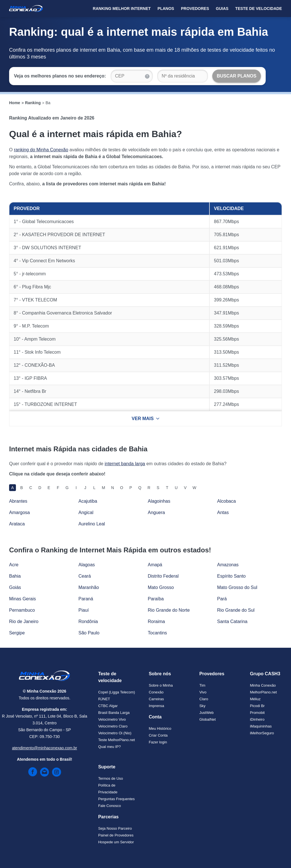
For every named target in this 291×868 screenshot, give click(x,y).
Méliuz (255, 699)
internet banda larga (125, 464)
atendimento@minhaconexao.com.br (44, 748)
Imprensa (156, 706)
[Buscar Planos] (237, 76)
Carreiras (156, 699)
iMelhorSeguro (262, 733)
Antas (223, 512)
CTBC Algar (108, 706)
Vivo (203, 692)
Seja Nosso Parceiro (115, 828)
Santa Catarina (232, 621)
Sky (202, 706)
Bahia (15, 576)
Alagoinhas (159, 501)
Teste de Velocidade (259, 9)
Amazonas (228, 565)
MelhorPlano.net (263, 692)
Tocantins (157, 633)
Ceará (85, 576)
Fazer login (158, 742)
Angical (86, 512)
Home (15, 103)
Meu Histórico (160, 728)
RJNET (104, 699)
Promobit (257, 713)
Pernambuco (22, 610)
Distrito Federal (163, 576)
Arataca (17, 524)
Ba (48, 103)
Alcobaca (226, 501)
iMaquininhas (261, 726)
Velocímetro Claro (113, 726)
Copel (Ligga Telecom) (117, 692)
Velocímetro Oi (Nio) (115, 733)
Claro (204, 699)
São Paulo (89, 633)
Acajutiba (88, 501)
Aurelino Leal (92, 524)
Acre (14, 565)
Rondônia (88, 621)
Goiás (15, 587)
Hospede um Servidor (116, 842)
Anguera (156, 512)
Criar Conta (158, 735)
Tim (202, 685)
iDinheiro (257, 719)
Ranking (33, 103)
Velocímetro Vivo (112, 719)
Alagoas (87, 565)
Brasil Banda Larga (114, 713)
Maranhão (89, 587)
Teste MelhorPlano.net (116, 740)
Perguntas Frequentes (116, 799)
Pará (222, 599)
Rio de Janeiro (24, 621)
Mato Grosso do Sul (237, 587)
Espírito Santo (231, 576)
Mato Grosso (161, 587)
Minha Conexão (263, 685)
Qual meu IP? (109, 747)
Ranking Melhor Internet (122, 9)
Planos (166, 9)
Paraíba (156, 599)
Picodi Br (257, 706)
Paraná (86, 599)
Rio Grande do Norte (169, 610)
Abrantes (18, 501)
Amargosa (19, 512)
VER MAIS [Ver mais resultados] (145, 419)
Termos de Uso (110, 778)
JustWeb (206, 713)
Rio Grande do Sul (236, 610)
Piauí (84, 610)
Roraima (156, 621)
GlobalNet (207, 719)
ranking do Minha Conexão (41, 150)
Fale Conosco (109, 806)
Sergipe (17, 633)
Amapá (155, 565)
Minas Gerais (22, 599)
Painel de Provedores (116, 835)
